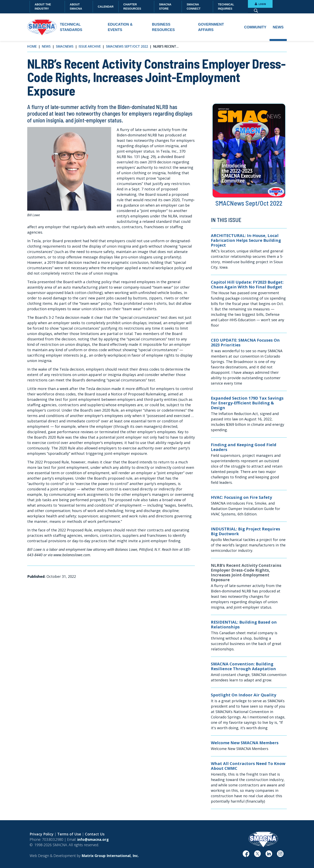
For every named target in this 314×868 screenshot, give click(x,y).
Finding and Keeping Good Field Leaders (244, 447)
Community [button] (255, 27)
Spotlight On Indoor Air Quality (244, 695)
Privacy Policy (42, 834)
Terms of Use (69, 834)
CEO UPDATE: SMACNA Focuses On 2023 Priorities (245, 343)
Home (32, 46)
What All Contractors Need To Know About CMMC (248, 766)
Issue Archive (90, 46)
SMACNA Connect (194, 6)
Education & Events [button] (120, 27)
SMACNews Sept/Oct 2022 (127, 46)
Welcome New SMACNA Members (245, 743)
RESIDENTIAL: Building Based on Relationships (244, 625)
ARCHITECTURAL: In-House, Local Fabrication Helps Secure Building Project (246, 240)
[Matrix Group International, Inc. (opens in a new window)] (110, 856)
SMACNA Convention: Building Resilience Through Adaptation (243, 666)
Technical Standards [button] (71, 27)
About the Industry (43, 6)
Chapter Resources (132, 6)
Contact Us (95, 834)
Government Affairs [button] (211, 27)
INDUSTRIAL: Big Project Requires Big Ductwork (246, 531)
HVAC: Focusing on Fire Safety (241, 497)
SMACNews (65, 46)
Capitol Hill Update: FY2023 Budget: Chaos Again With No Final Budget (247, 285)
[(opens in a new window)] (246, 855)
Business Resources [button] (163, 27)
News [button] (278, 27)
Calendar (106, 7)
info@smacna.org (93, 839)
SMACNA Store (165, 6)
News (46, 46)
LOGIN (260, 4)
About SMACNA (76, 6)
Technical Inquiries (226, 6)
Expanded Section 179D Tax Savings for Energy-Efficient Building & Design (247, 403)
